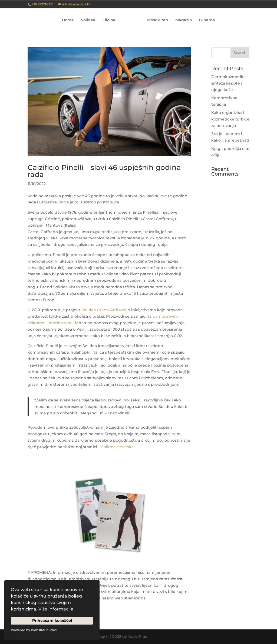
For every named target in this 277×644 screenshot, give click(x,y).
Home (68, 20)
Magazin (184, 20)
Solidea (88, 20)
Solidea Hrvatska (117, 447)
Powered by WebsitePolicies (34, 630)
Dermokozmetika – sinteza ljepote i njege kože (230, 83)
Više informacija (56, 609)
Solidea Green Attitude (104, 310)
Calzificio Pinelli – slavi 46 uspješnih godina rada (104, 171)
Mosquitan (158, 20)
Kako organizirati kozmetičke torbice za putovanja (230, 119)
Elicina (109, 20)
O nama (207, 20)
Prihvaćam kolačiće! (52, 620)
